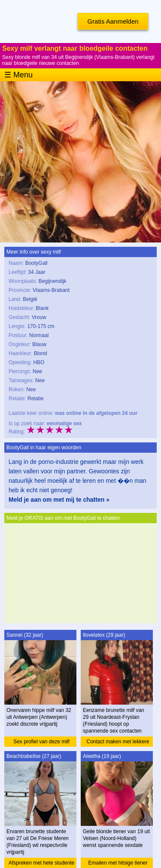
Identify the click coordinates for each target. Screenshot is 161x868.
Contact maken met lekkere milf (118, 743)
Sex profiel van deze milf (41, 742)
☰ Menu (18, 75)
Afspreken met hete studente (41, 863)
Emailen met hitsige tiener (118, 863)
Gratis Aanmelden (113, 21)
